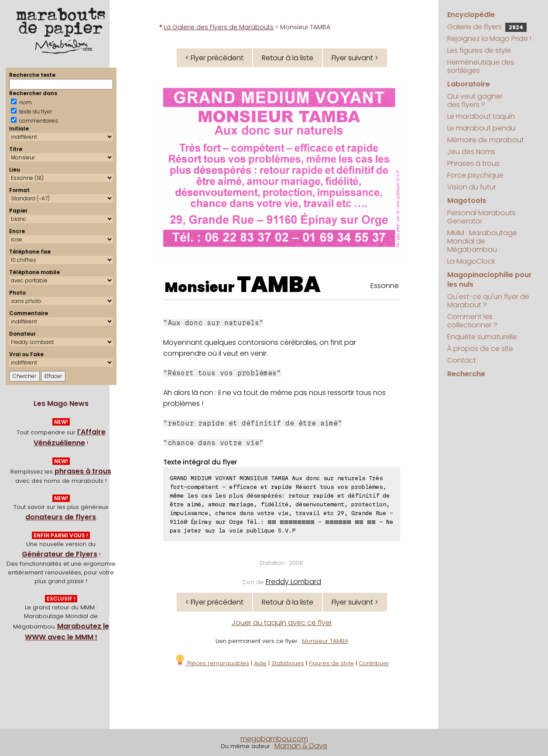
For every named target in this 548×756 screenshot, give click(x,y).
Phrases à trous (473, 163)
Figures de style (331, 663)
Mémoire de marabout (486, 140)
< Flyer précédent (214, 58)
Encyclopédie (471, 15)
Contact (462, 360)
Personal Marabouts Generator (481, 217)
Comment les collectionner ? (472, 321)
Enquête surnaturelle (482, 337)
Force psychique (475, 175)
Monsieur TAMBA (325, 641)
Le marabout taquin (481, 116)
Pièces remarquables (212, 663)
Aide (260, 663)
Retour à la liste (288, 58)
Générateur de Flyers (60, 554)
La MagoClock (471, 261)
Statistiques (288, 663)
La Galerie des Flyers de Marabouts (219, 27)
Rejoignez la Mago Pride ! (489, 39)
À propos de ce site (480, 349)
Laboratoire (469, 84)
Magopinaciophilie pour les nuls (490, 280)
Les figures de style (479, 50)
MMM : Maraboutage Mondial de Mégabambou (482, 241)
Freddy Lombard (293, 582)
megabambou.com (274, 739)
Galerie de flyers (487, 27)
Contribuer (374, 663)
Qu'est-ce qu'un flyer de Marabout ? (488, 301)
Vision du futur (472, 187)
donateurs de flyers (61, 517)
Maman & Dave (301, 746)
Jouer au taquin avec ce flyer (282, 623)
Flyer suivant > (355, 58)
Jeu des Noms (471, 152)
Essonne (385, 286)
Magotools (467, 201)
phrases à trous (83, 471)
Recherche (466, 374)
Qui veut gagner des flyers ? (475, 100)
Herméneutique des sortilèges (481, 66)
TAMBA (279, 285)
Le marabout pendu (481, 128)
